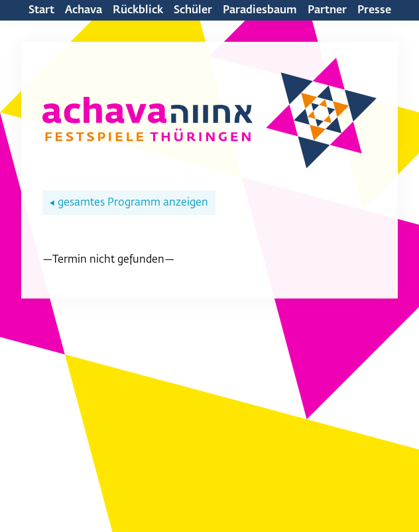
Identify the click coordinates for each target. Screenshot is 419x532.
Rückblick (138, 11)
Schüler (193, 11)
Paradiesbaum (260, 11)
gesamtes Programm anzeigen (129, 203)
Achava (84, 11)
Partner (327, 11)
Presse (374, 11)
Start (41, 11)
